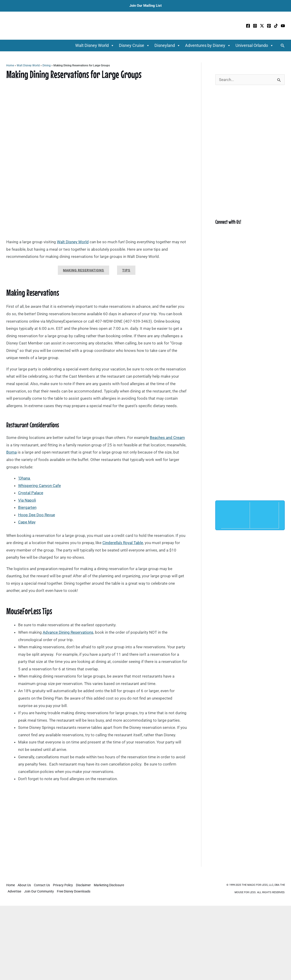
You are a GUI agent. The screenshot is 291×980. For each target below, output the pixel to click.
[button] (283, 46)
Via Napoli (27, 500)
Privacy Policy (64, 885)
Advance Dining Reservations (68, 632)
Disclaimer (85, 885)
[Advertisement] (97, 832)
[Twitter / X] (262, 26)
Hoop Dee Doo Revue (37, 515)
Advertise (15, 891)
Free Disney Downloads (74, 891)
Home (10, 65)
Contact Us (43, 885)
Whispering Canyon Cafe (39, 486)
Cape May (27, 522)
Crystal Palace (31, 493)
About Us (25, 885)
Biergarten (27, 507)
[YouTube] (283, 26)
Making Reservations (83, 270)
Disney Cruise (134, 45)
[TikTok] (276, 26)
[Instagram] (255, 26)
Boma (11, 452)
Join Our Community (39, 891)
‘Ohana (24, 478)
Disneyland (167, 45)
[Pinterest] (269, 26)
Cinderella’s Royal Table (123, 543)
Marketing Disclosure (110, 885)
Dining (47, 65)
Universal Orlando (255, 45)
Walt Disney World (95, 45)
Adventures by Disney (208, 45)
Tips (126, 270)
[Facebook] (248, 26)
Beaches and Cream (167, 438)
